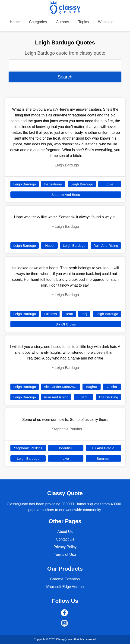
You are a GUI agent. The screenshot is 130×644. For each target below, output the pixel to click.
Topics (84, 22)
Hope (49, 245)
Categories (38, 22)
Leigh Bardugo (25, 184)
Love (109, 184)
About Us (65, 532)
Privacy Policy (65, 547)
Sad (84, 397)
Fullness (50, 314)
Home (15, 22)
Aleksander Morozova (61, 387)
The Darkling (108, 397)
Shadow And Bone (66, 195)
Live (66, 458)
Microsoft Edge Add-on (65, 587)
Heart (69, 314)
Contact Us (65, 539)
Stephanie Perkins (28, 448)
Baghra (92, 387)
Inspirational (53, 184)
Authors (63, 22)
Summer (103, 458)
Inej (84, 314)
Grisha (112, 387)
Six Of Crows (66, 324)
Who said (106, 22)
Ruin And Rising (106, 245)
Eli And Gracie (103, 448)
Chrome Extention (65, 579)
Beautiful (66, 448)
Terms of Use (65, 555)
